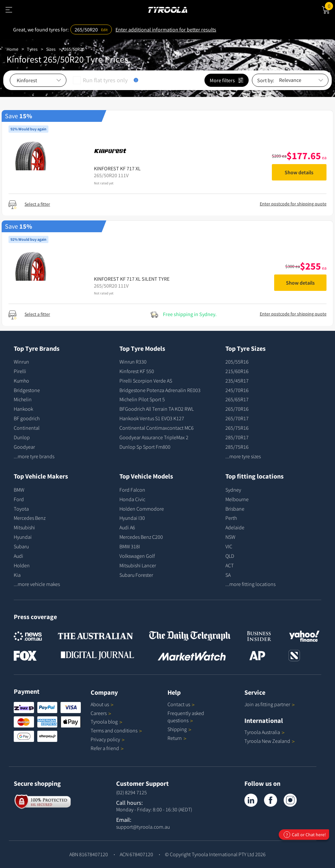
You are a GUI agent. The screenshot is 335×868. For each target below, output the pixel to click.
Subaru (21, 546)
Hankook (23, 409)
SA (228, 575)
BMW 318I (130, 546)
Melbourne (237, 499)
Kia (17, 575)
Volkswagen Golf (137, 556)
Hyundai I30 (132, 518)
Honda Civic (132, 499)
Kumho (21, 381)
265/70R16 (237, 409)
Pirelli (20, 371)
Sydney (233, 490)
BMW (19, 490)
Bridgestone (27, 390)
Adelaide (235, 527)
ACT (229, 565)
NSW (230, 537)
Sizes (51, 49)
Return (175, 738)
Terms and (116, 730)
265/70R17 (237, 418)
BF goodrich (27, 418)
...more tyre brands (34, 456)
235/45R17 (237, 381)
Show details (299, 172)
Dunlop (22, 437)
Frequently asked (186, 717)
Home (12, 49)
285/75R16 (237, 447)
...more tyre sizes (243, 456)
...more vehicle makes (37, 584)
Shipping (177, 729)
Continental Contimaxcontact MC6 (157, 428)
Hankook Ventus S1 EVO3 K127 (152, 418)
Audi (18, 556)
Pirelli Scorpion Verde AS (146, 381)
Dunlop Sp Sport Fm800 (145, 447)
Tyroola (106, 722)
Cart (330, 6)
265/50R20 (74, 49)
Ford (19, 499)
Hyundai (23, 537)
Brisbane (235, 509)
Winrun (21, 362)
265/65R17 (237, 399)
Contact (181, 704)
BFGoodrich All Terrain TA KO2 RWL (157, 409)
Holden (22, 565)
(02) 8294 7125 (132, 792)
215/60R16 (237, 371)
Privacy (108, 739)
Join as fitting (270, 704)
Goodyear (24, 447)
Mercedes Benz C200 (141, 537)
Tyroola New (270, 741)
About (102, 704)
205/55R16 (237, 362)
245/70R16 (237, 390)
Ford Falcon (132, 490)
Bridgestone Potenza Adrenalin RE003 (160, 390)
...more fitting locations (250, 584)
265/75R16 (237, 428)
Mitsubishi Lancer (138, 565)
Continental (27, 428)
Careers (99, 713)
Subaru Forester (136, 575)
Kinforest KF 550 (137, 371)
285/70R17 (237, 437)
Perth (231, 518)
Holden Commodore (142, 509)
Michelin (23, 399)
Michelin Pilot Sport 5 (142, 399)
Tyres (32, 49)
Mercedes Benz (30, 518)
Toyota (21, 509)
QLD (230, 556)
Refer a (107, 748)
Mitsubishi (24, 527)
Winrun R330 (133, 362)
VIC (229, 546)
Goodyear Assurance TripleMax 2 (154, 437)
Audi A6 (127, 527)
